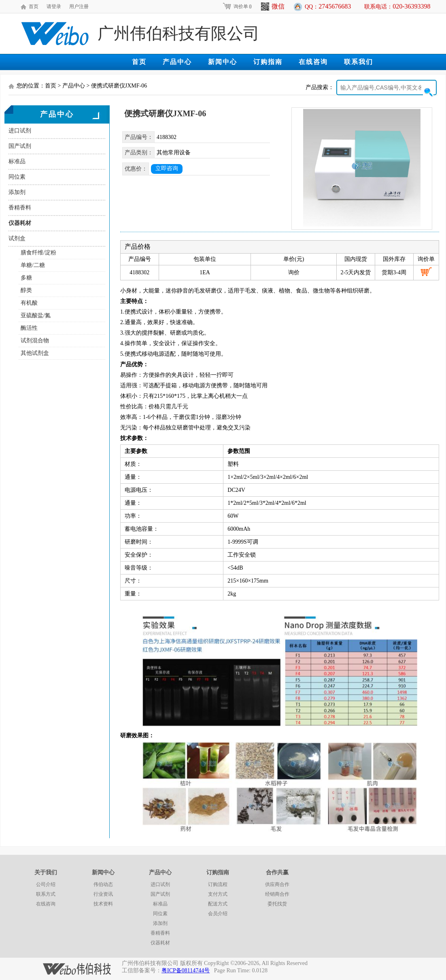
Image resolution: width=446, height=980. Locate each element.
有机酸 (29, 303)
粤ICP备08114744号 (186, 970)
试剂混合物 (35, 341)
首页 (34, 6)
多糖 (26, 278)
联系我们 (359, 62)
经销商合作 (277, 894)
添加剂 (17, 192)
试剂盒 (17, 238)
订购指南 (268, 62)
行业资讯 (103, 894)
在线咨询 (313, 62)
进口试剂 (20, 131)
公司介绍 (46, 884)
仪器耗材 (20, 223)
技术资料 (103, 904)
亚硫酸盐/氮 (36, 315)
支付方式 (218, 894)
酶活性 (29, 328)
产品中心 (177, 62)
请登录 (54, 6)
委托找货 (277, 904)
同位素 (17, 177)
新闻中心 (223, 62)
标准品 (17, 161)
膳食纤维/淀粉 (38, 253)
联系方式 (46, 894)
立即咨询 (167, 168)
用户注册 (79, 6)
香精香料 (20, 208)
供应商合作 (277, 884)
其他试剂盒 (35, 353)
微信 (273, 6)
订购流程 (218, 884)
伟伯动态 (103, 884)
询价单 (237, 6)
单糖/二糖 (33, 265)
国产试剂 (20, 146)
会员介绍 (218, 914)
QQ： (328, 6)
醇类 (26, 290)
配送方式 (218, 904)
